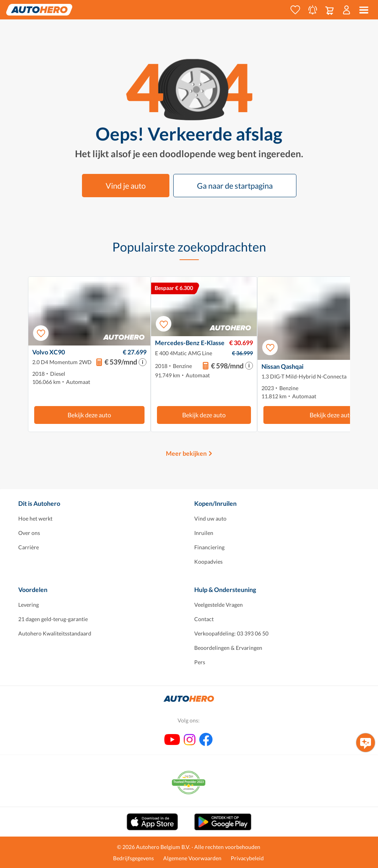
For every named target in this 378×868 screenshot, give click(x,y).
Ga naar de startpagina (235, 186)
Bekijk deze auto (89, 415)
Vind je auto (126, 186)
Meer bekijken (186, 453)
